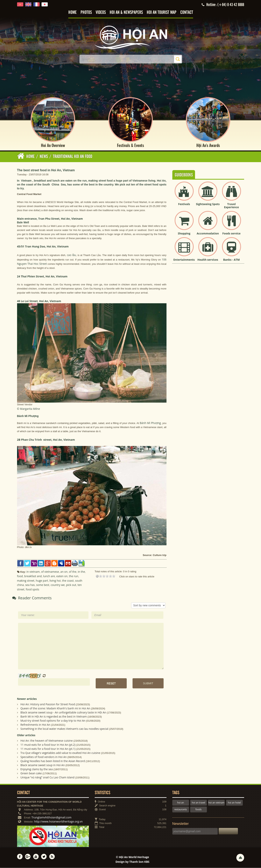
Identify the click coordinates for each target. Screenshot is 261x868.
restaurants (181, 809)
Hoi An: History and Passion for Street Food (48, 704)
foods (199, 809)
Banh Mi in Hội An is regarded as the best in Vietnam (54, 716)
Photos (86, 13)
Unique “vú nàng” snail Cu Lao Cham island (47, 777)
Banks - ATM (231, 260)
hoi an (181, 803)
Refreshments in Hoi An (35, 725)
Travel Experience (231, 206)
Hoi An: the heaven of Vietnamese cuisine (46, 741)
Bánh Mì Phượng (150, 423)
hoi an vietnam (216, 803)
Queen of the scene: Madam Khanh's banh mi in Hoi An (55, 708)
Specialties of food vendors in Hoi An (43, 757)
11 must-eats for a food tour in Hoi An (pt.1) (48, 749)
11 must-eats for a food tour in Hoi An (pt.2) (48, 745)
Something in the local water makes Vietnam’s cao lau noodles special (64, 729)
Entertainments (184, 260)
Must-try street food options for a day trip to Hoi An (53, 721)
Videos (101, 13)
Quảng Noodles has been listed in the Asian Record (53, 761)
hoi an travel (198, 803)
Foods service (232, 233)
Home (72, 13)
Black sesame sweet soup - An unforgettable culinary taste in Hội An (63, 712)
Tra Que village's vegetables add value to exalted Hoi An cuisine (60, 753)
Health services (208, 260)
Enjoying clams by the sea (37, 769)
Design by (132, 862)
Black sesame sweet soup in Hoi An (42, 765)
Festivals (184, 204)
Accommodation (208, 233)
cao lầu (72, 255)
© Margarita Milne (29, 409)
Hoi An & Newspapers (126, 13)
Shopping (184, 233)
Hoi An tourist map (162, 13)
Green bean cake (31, 773)
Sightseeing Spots (208, 204)
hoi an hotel (234, 803)
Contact (187, 13)
